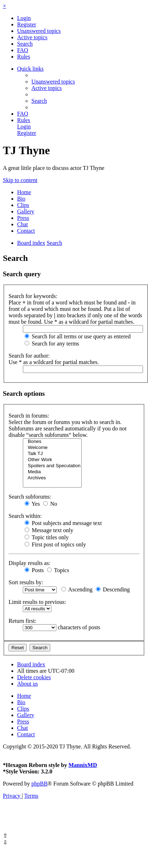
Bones (52, 442)
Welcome (52, 448)
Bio (21, 199)
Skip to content (20, 180)
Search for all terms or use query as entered (78, 336)
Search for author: (29, 356)
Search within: (25, 516)
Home (24, 192)
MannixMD (83, 765)
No (50, 504)
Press (23, 218)
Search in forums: (29, 416)
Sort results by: (26, 582)
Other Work (52, 460)
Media (52, 472)
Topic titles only (47, 537)
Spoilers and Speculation (52, 466)
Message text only (49, 530)
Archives (52, 478)
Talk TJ (52, 454)
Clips (23, 205)
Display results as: (29, 563)
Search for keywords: (33, 296)
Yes (32, 504)
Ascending (77, 589)
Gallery (26, 211)
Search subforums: (30, 497)
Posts (34, 570)
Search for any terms (52, 344)
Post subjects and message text (63, 523)
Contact (26, 231)
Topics (58, 570)
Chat (22, 224)
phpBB (39, 784)
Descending (113, 589)
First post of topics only (55, 544)
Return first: (22, 621)
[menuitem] (24, 18)
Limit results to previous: (37, 602)
